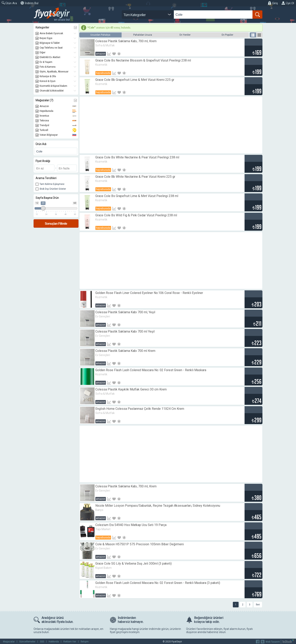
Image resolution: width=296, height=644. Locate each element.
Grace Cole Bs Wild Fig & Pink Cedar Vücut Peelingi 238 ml (136, 215)
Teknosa (58, 121)
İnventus (58, 116)
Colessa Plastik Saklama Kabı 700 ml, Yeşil (125, 312)
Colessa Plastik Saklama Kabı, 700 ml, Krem (126, 41)
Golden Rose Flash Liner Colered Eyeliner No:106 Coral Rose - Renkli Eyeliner (149, 293)
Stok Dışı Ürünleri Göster (53, 189)
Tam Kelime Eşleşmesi (52, 184)
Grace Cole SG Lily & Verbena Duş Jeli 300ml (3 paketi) (133, 563)
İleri (258, 605)
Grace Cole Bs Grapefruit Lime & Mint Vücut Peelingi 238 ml (137, 196)
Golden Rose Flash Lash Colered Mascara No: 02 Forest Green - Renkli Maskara (151, 370)
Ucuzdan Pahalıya (100, 35)
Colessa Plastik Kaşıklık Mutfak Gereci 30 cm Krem (131, 389)
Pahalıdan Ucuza (143, 35)
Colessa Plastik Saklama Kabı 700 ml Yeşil (125, 331)
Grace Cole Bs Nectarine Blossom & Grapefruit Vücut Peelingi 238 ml (143, 60)
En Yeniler (185, 35)
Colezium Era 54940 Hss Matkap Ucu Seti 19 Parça (131, 525)
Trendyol (58, 125)
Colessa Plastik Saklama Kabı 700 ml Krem (125, 351)
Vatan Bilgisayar (58, 135)
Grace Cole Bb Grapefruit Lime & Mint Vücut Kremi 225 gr (135, 80)
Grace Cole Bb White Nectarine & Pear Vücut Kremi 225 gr (135, 177)
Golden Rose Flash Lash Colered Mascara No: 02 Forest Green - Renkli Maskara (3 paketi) (158, 583)
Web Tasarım (273, 642)
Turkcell (58, 130)
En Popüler (227, 35)
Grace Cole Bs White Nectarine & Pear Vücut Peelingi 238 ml (137, 157)
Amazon (58, 106)
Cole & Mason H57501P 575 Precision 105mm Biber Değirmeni (140, 544)
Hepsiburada (58, 111)
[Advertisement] (171, 125)
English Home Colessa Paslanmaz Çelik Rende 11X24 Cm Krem (140, 409)
